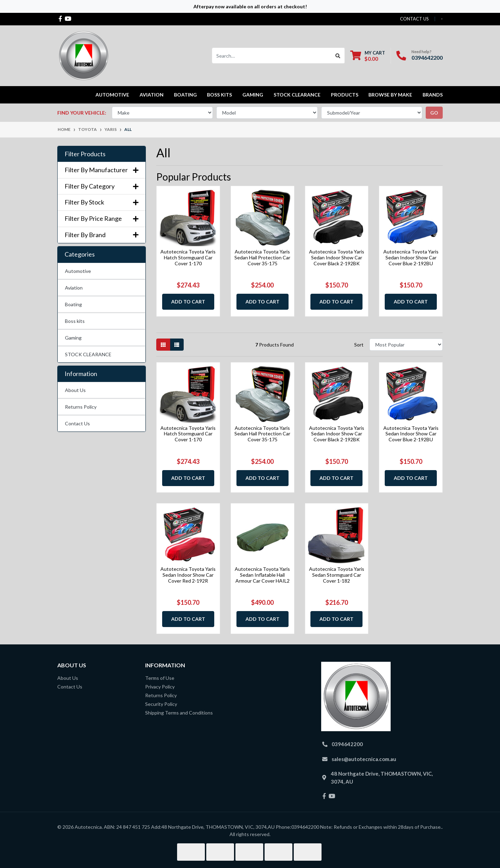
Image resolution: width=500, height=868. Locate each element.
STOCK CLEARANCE (297, 95)
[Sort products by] (406, 345)
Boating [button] (185, 95)
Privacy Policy (160, 687)
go (434, 113)
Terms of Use (160, 678)
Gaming (73, 338)
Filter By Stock (102, 202)
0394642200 (427, 57)
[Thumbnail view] (163, 345)
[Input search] (272, 56)
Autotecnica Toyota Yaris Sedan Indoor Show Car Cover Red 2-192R (188, 575)
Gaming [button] (253, 95)
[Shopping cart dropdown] (368, 56)
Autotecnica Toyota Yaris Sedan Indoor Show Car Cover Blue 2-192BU (411, 257)
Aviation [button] (152, 95)
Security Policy (161, 704)
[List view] (177, 345)
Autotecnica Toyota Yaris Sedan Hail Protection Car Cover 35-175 (262, 257)
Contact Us (77, 423)
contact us (414, 19)
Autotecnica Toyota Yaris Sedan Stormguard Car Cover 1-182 (337, 575)
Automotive (78, 271)
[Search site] (338, 56)
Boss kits (219, 95)
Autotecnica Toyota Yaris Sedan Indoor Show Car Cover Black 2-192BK (337, 257)
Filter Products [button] (85, 154)
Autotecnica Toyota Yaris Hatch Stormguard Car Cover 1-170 (188, 257)
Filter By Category (102, 186)
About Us (75, 390)
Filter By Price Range (102, 219)
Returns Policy (81, 407)
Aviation (74, 288)
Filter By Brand (102, 235)
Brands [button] (433, 95)
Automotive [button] (112, 95)
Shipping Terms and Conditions (179, 713)
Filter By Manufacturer (102, 170)
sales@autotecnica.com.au (364, 759)
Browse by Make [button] (390, 95)
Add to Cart (188, 302)
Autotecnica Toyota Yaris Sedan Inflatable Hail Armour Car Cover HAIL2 (262, 575)
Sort (359, 345)
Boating (73, 304)
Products (345, 95)
